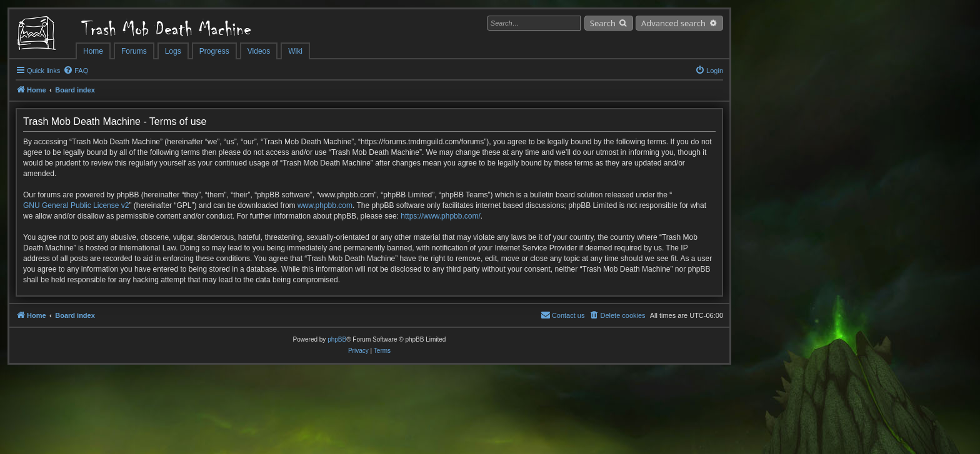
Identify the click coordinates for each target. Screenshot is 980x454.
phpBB (337, 339)
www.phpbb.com (325, 205)
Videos (259, 51)
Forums (134, 51)
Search (603, 23)
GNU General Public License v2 (76, 205)
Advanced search (673, 23)
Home (93, 51)
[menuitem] (76, 71)
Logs (173, 51)
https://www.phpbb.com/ (440, 216)
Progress (214, 51)
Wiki (295, 51)
